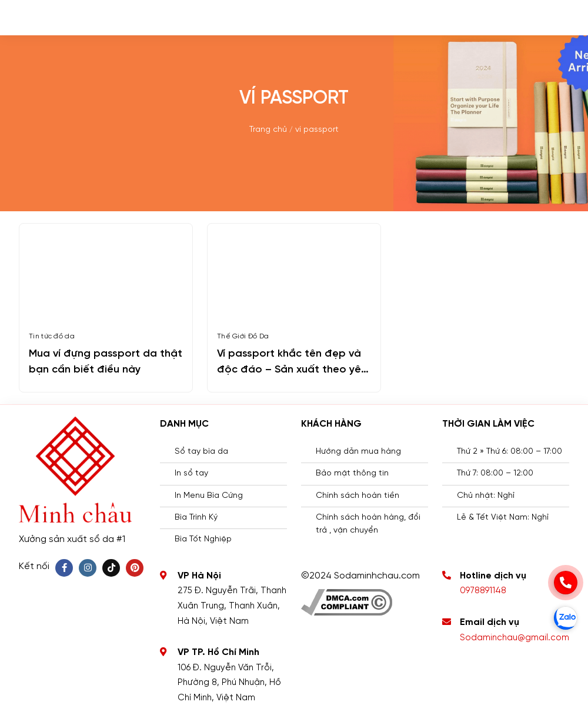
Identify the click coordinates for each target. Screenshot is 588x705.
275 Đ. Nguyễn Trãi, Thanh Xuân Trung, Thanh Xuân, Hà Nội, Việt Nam (232, 606)
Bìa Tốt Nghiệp (203, 539)
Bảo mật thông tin (352, 473)
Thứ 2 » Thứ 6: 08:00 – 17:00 (510, 452)
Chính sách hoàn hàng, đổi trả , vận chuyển (368, 524)
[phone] (566, 583)
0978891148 (483, 591)
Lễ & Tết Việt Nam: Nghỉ (503, 518)
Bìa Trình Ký (196, 518)
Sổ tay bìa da (201, 452)
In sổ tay (191, 473)
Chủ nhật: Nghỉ (486, 496)
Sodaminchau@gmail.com (514, 638)
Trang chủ (268, 130)
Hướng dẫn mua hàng (358, 452)
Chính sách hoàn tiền (358, 496)
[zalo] (566, 618)
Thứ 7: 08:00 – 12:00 (495, 473)
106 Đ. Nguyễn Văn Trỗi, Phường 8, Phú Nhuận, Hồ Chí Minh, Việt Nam (229, 683)
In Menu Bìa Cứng (209, 496)
